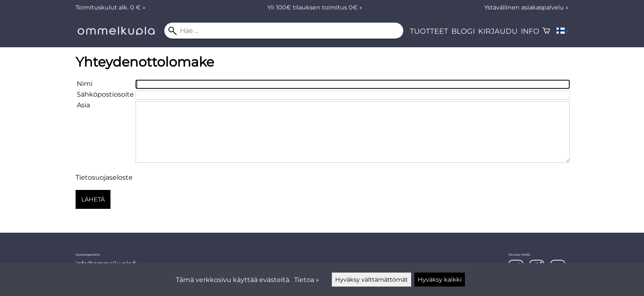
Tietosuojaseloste (104, 177)
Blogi (463, 31)
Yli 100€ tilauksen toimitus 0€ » (315, 7)
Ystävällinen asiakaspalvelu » (526, 7)
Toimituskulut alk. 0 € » (110, 7)
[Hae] (284, 31)
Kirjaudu (498, 31)
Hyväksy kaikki (440, 280)
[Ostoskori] (546, 31)
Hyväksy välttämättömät (371, 280)
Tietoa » (307, 280)
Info (530, 31)
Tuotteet (429, 31)
